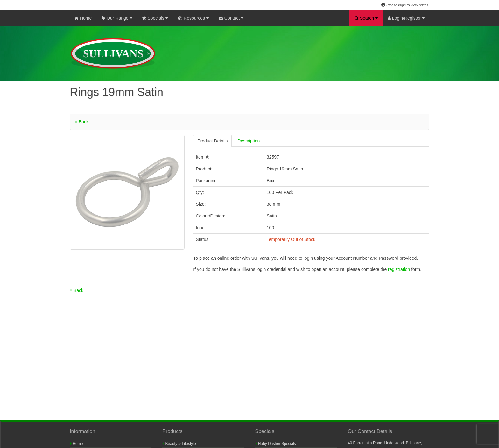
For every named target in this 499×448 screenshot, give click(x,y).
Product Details (212, 141)
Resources (193, 18)
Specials (155, 18)
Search (366, 18)
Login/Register (406, 18)
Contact (231, 18)
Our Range (117, 18)
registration (400, 269)
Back (82, 122)
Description (249, 141)
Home (83, 18)
